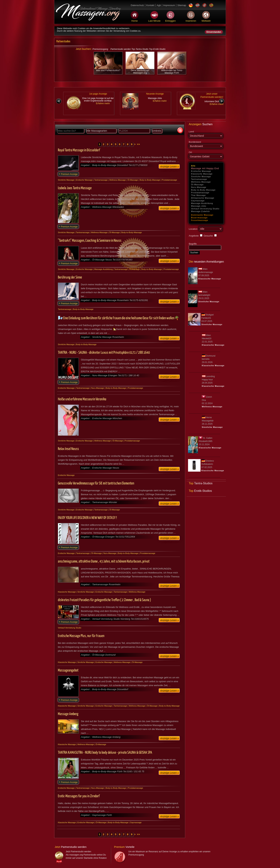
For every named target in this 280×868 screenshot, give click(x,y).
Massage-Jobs (199, 206)
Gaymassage (198, 201)
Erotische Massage (201, 171)
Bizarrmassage (199, 218)
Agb (159, 5)
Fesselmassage (200, 220)
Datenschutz (137, 5)
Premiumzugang (100, 49)
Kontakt (150, 5)
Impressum (169, 5)
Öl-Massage (197, 185)
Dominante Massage (202, 215)
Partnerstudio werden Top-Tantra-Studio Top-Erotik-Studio (138, 49)
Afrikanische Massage (203, 198)
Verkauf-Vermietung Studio (205, 209)
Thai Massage (198, 195)
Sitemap (182, 5)
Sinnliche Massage (201, 176)
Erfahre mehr (103, 103)
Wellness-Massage (201, 182)
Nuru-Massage (199, 187)
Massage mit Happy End (205, 168)
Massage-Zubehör (201, 211)
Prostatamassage (200, 193)
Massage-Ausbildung (202, 203)
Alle (193, 166)
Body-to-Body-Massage (203, 190)
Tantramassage (199, 179)
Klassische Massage (202, 174)
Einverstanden (214, 32)
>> (139, 144)
